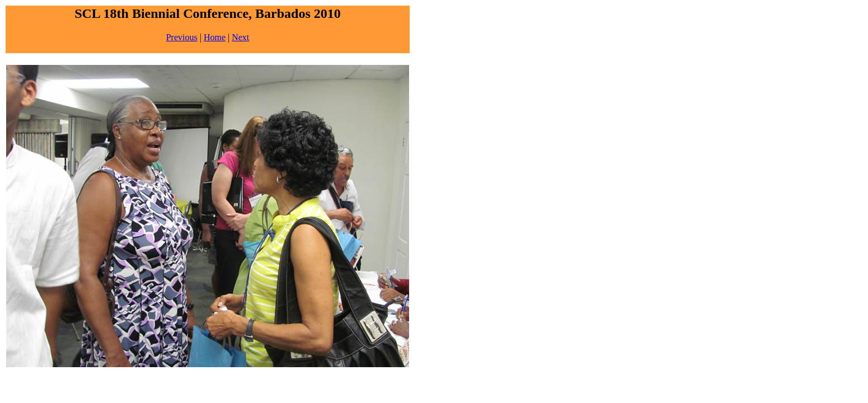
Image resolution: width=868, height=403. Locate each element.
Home (215, 37)
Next (240, 37)
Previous (182, 37)
